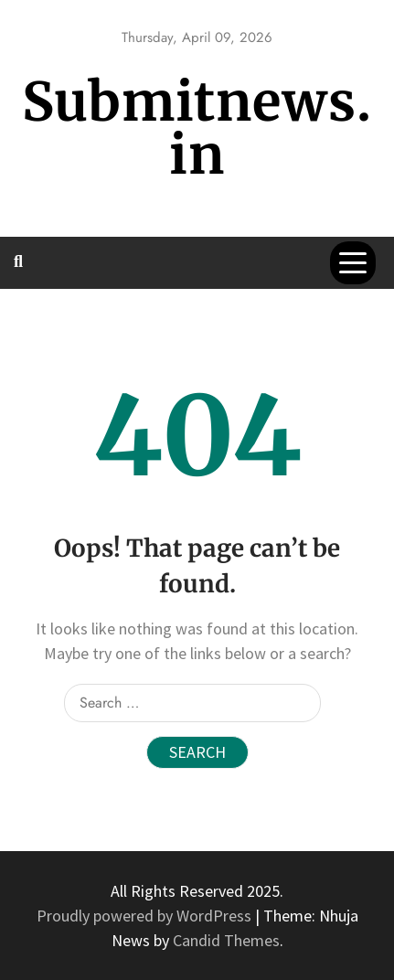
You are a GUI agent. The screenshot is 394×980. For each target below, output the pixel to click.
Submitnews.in (197, 128)
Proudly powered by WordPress (146, 916)
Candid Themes (226, 940)
